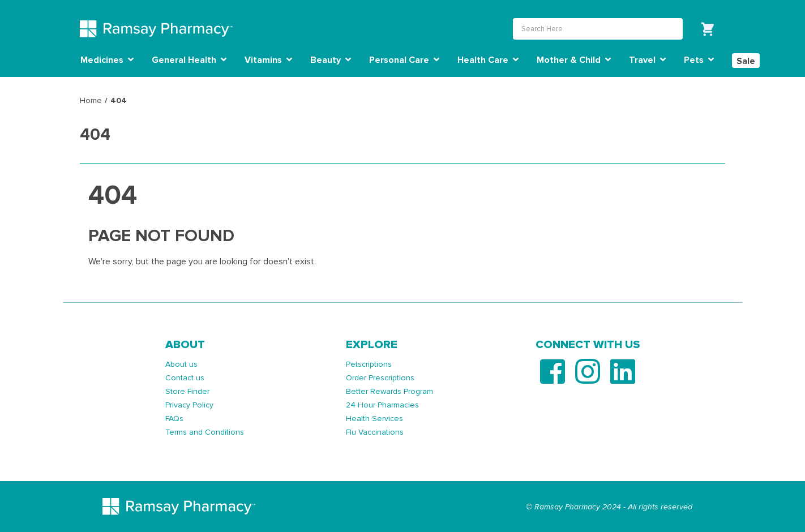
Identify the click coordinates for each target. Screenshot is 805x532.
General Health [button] (189, 60)
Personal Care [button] (404, 60)
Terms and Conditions (205, 432)
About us (181, 364)
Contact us (185, 378)
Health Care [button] (488, 60)
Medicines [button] (107, 60)
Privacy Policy (189, 405)
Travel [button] (647, 60)
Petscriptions (369, 364)
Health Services (374, 419)
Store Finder (187, 391)
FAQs (174, 419)
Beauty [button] (331, 60)
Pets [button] (699, 60)
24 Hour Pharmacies (382, 405)
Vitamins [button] (268, 60)
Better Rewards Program (389, 391)
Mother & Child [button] (574, 60)
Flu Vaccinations (375, 432)
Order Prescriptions (380, 378)
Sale (746, 61)
